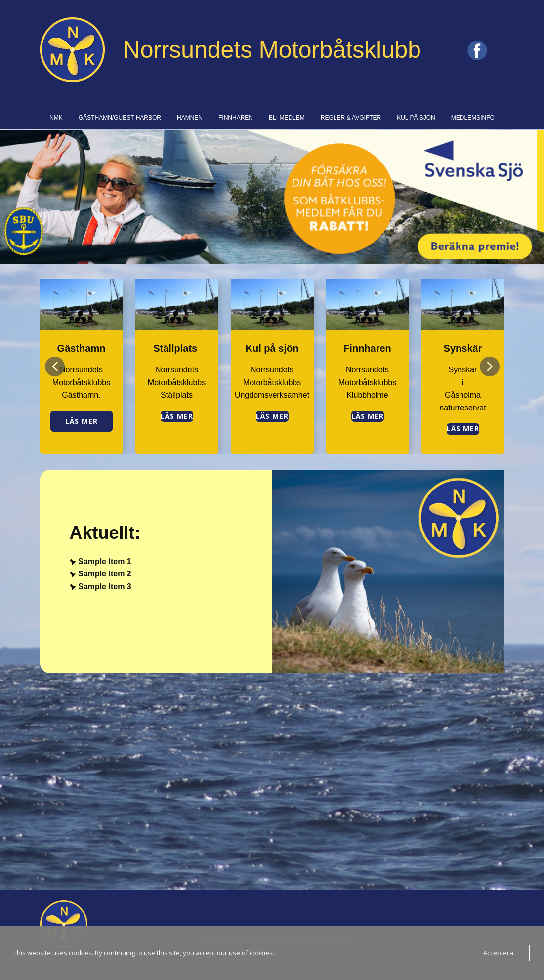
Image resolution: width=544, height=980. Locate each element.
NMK (56, 118)
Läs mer (82, 421)
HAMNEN (190, 118)
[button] (55, 367)
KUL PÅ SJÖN (416, 118)
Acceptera (498, 953)
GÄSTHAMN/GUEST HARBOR (120, 118)
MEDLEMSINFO (473, 118)
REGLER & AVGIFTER (351, 118)
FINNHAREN (236, 118)
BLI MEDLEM (287, 118)
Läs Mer (463, 429)
